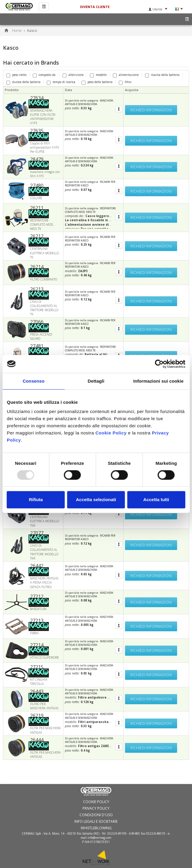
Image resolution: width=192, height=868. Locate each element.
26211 (37, 208)
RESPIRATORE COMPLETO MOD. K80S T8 (90, 349)
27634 (37, 98)
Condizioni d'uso (96, 815)
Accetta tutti (156, 500)
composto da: (45, 75)
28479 (37, 159)
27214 (37, 645)
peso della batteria (97, 82)
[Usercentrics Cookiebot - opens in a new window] (159, 364)
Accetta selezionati (96, 500)
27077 (37, 533)
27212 (37, 596)
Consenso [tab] (33, 381)
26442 (37, 566)
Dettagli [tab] (96, 381)
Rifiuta (36, 500)
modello (98, 75)
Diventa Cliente (95, 7)
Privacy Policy (96, 808)
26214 (37, 267)
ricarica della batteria (162, 75)
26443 (37, 691)
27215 (37, 667)
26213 (37, 289)
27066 (37, 322)
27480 (37, 186)
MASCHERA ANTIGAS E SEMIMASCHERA (89, 102)
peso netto (16, 75)
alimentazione (126, 75)
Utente (158, 9)
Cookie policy (96, 802)
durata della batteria (23, 82)
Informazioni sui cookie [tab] (159, 381)
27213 (37, 621)
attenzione (73, 75)
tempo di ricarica (61, 82)
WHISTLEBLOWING (96, 828)
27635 (37, 131)
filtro (125, 82)
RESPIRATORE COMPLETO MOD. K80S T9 (90, 210)
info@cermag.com (99, 838)
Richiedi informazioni (151, 110)
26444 (37, 740)
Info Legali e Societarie (96, 822)
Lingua (179, 9)
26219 (37, 716)
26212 (37, 236)
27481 (37, 346)
